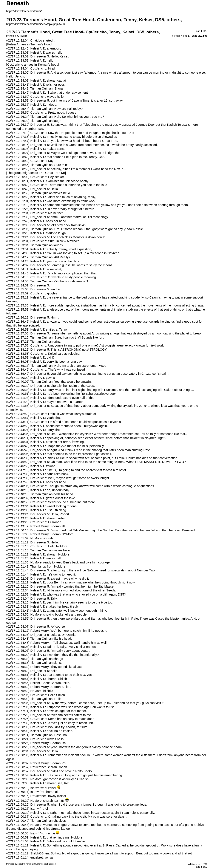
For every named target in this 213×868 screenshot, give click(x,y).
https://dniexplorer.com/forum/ (24, 11)
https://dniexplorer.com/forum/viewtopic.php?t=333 (36, 24)
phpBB (20, 864)
